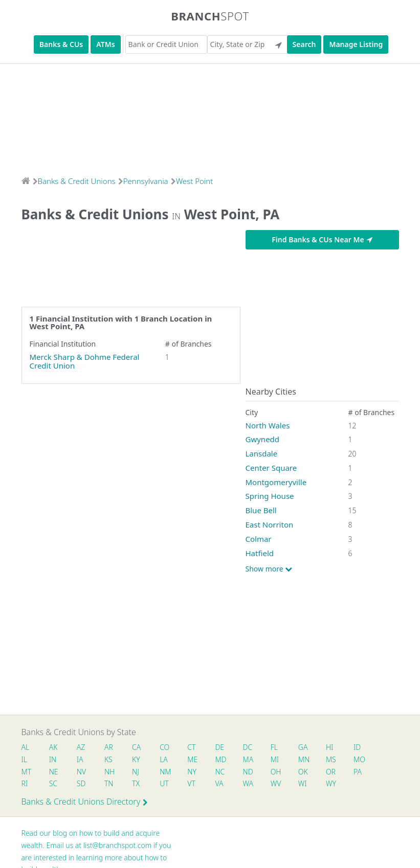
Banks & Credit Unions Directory (85, 802)
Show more (269, 569)
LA (164, 759)
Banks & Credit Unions (77, 181)
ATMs (105, 44)
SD (81, 783)
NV (81, 772)
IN (53, 759)
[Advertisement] (210, 117)
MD (220, 759)
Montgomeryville (276, 482)
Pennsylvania (146, 181)
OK (303, 772)
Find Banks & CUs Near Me (322, 239)
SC (53, 783)
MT (27, 772)
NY (192, 772)
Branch (210, 16)
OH (276, 772)
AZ (81, 747)
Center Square (271, 468)
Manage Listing (356, 44)
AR (109, 747)
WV (276, 783)
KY (136, 759)
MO (359, 759)
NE (54, 772)
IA (80, 759)
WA (248, 783)
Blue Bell (261, 510)
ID (358, 747)
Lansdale (262, 453)
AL (26, 747)
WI (303, 783)
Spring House (270, 496)
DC (248, 747)
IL (25, 759)
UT (164, 783)
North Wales (268, 425)
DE (220, 747)
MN (303, 759)
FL (274, 747)
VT (192, 783)
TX (136, 783)
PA (358, 772)
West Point (195, 181)
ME (193, 759)
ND (248, 772)
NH (109, 772)
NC (220, 772)
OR (331, 772)
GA (303, 747)
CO (164, 747)
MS (331, 759)
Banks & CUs (61, 44)
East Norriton (270, 524)
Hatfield (260, 553)
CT (192, 747)
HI (329, 747)
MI (275, 759)
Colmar (259, 539)
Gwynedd (263, 439)
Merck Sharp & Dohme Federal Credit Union (85, 361)
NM (165, 772)
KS (108, 759)
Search (304, 44)
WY (331, 783)
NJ (136, 772)
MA (248, 759)
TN (109, 783)
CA (136, 747)
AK (53, 747)
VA (219, 783)
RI (25, 783)
